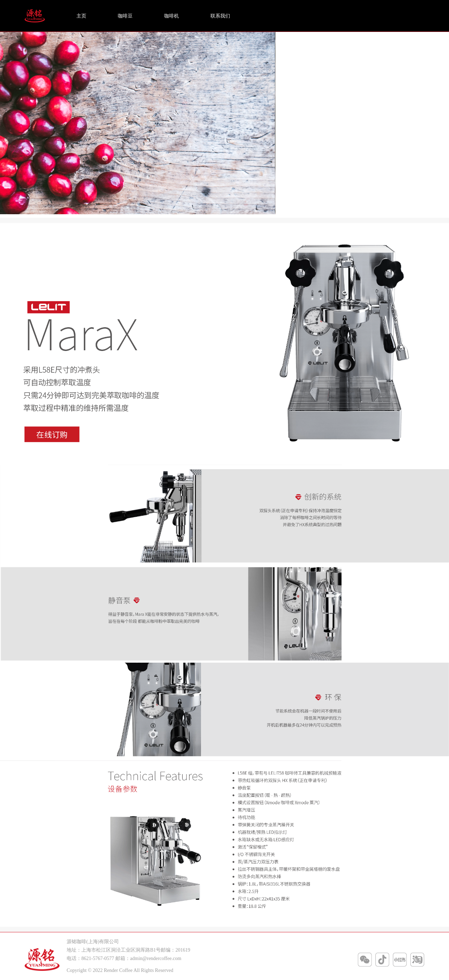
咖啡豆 (125, 16)
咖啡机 (172, 16)
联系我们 (220, 16)
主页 (81, 16)
